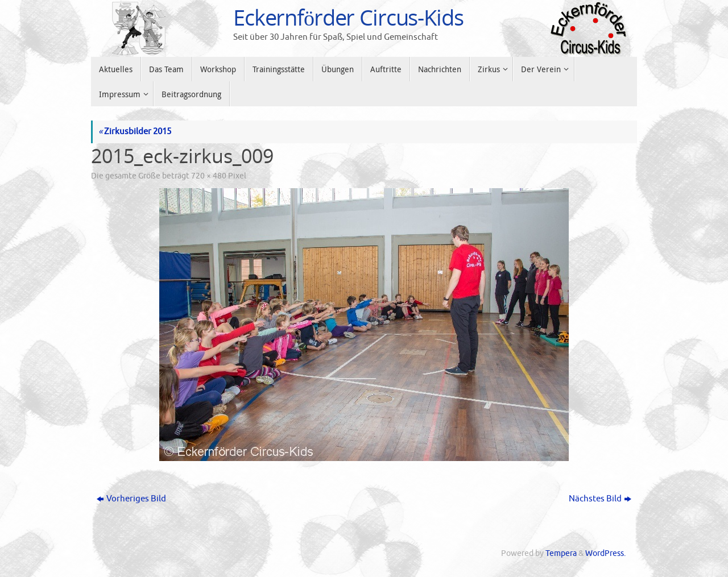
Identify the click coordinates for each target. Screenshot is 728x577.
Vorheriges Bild (131, 499)
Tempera (561, 553)
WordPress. (605, 553)
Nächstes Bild (600, 499)
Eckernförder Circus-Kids (348, 18)
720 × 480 (209, 176)
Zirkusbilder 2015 (135, 132)
